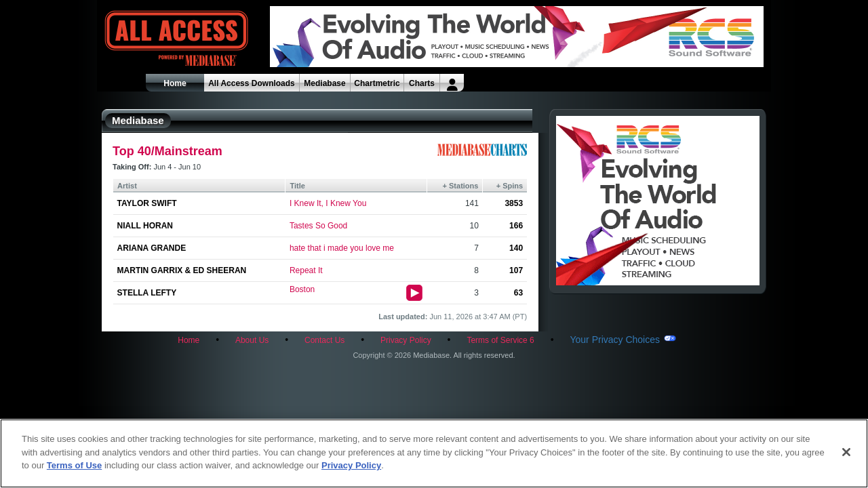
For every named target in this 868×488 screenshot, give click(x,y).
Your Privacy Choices (615, 340)
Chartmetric (377, 83)
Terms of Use (74, 465)
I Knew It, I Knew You (328, 203)
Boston (302, 289)
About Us (252, 340)
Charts (422, 83)
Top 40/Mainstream (167, 151)
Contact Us (324, 340)
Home (175, 83)
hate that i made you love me (342, 248)
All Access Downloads (252, 83)
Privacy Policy (406, 340)
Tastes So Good (318, 226)
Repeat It (306, 270)
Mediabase (324, 83)
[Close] (846, 452)
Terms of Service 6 (500, 340)
